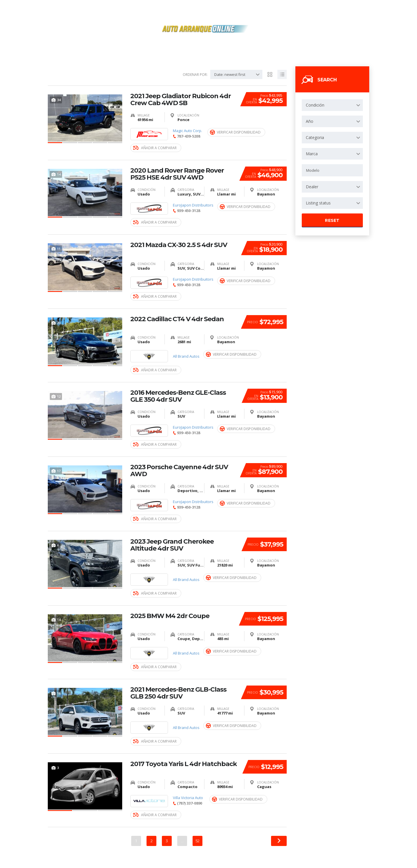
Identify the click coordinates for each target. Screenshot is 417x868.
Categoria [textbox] (315, 137)
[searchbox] (332, 170)
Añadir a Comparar (155, 148)
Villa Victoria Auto (188, 798)
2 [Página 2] (152, 841)
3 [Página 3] (167, 841)
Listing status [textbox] (318, 203)
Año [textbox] (310, 121)
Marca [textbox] (312, 154)
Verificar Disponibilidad (235, 132)
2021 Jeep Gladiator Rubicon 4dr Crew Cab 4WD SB (181, 100)
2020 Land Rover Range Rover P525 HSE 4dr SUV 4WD (177, 174)
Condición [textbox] (315, 105)
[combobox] (332, 105)
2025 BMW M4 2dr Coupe (170, 616)
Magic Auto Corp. (188, 131)
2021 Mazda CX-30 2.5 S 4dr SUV (179, 245)
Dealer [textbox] (312, 187)
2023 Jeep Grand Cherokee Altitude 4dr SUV (172, 545)
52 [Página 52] (197, 841)
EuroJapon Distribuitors (193, 205)
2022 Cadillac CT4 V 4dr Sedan (177, 319)
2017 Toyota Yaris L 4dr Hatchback (184, 764)
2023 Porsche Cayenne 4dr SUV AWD (179, 471)
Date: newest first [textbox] (230, 74)
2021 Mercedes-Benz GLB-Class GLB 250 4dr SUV (178, 693)
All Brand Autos (186, 356)
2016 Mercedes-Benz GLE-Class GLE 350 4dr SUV (178, 396)
